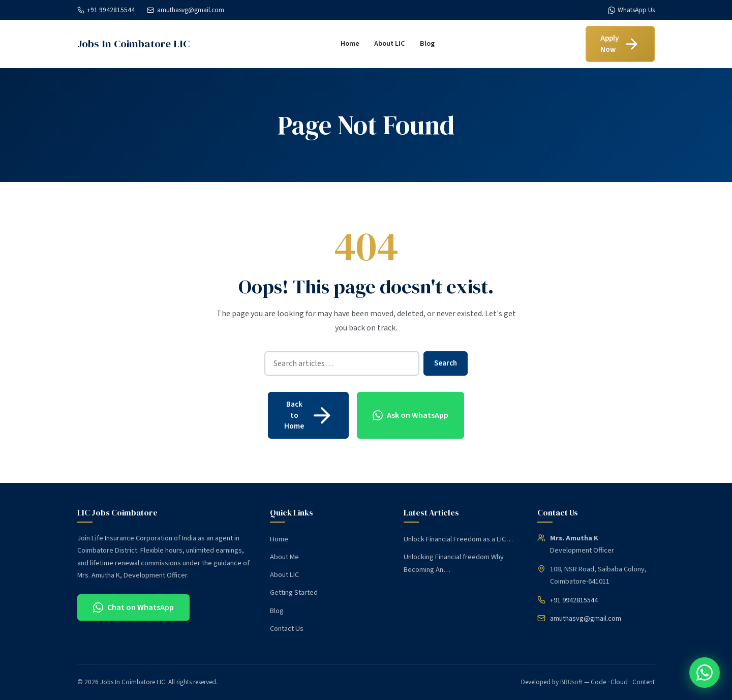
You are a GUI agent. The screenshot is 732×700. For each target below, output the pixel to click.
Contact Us (287, 629)
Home (350, 43)
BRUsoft (571, 682)
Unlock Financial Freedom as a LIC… (458, 539)
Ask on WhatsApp (410, 415)
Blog (427, 43)
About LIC (390, 43)
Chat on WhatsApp (133, 607)
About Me (284, 557)
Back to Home (309, 415)
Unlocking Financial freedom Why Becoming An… (454, 563)
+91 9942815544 (106, 10)
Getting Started (294, 592)
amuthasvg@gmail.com (185, 10)
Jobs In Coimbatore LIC (133, 43)
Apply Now (620, 43)
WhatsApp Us (631, 10)
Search (446, 363)
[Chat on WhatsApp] (705, 673)
